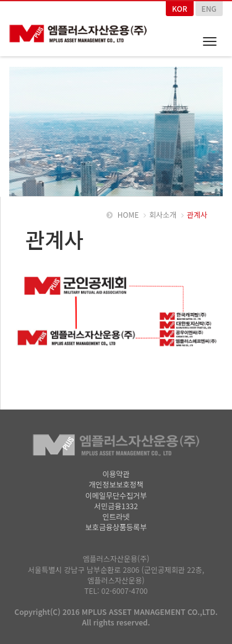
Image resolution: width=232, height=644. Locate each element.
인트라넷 (116, 516)
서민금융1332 (116, 506)
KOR (180, 8)
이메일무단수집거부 (116, 495)
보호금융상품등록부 (116, 527)
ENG (209, 8)
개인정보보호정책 (116, 484)
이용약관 (116, 474)
